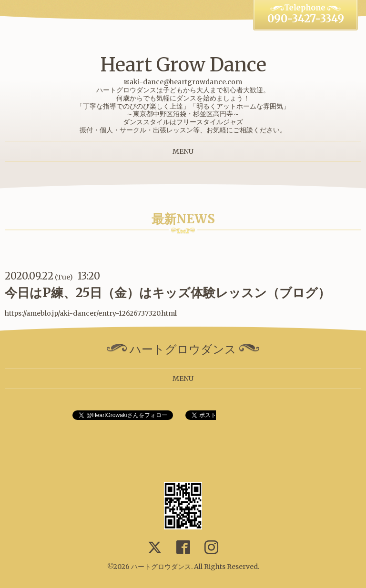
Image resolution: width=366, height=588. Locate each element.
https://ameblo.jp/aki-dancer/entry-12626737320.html (91, 313)
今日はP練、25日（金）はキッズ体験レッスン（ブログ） (168, 293)
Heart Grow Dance (183, 65)
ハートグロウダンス (161, 567)
